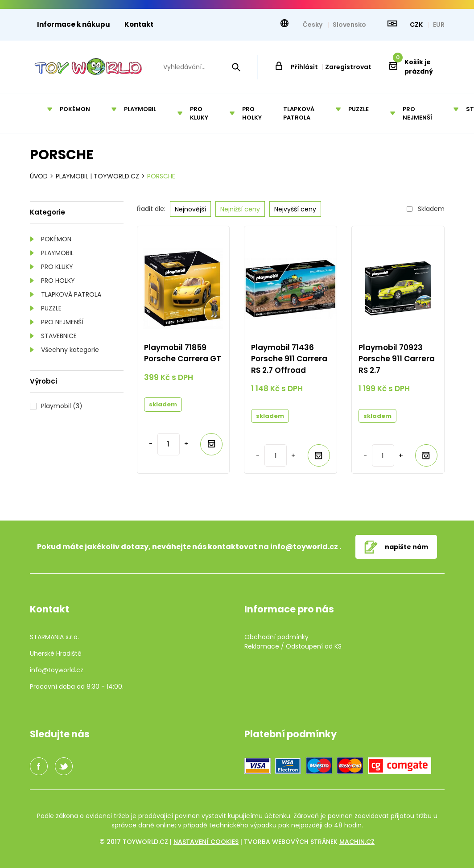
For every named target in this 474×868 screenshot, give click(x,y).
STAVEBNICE (59, 336)
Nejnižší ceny (240, 209)
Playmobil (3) (62, 406)
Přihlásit (304, 67)
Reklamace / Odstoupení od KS (293, 646)
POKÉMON (56, 239)
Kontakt (139, 24)
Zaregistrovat (348, 67)
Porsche (161, 176)
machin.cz (357, 842)
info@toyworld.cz (304, 547)
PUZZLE (51, 308)
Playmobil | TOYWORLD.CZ (97, 176)
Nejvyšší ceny (295, 209)
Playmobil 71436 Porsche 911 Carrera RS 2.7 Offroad (289, 359)
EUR (439, 25)
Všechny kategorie (70, 350)
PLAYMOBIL (57, 253)
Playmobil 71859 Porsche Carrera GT (183, 353)
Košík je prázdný (413, 67)
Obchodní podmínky (276, 637)
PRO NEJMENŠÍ (62, 322)
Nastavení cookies (206, 842)
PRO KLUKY (57, 267)
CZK (417, 25)
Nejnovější (190, 209)
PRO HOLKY (58, 281)
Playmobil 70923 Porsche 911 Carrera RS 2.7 (397, 359)
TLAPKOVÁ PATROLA (71, 294)
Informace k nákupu (74, 24)
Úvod (39, 176)
